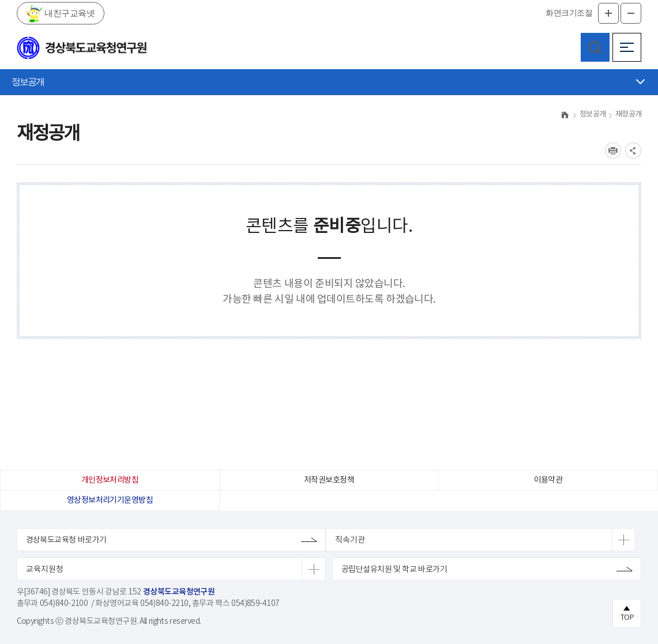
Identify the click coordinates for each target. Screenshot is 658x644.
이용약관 (548, 480)
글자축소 (631, 13)
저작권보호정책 (329, 480)
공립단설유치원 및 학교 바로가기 (394, 570)
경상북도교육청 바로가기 (66, 540)
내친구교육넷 (69, 13)
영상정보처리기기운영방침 (110, 500)
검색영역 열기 (595, 47)
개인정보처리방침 (110, 480)
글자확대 (608, 13)
